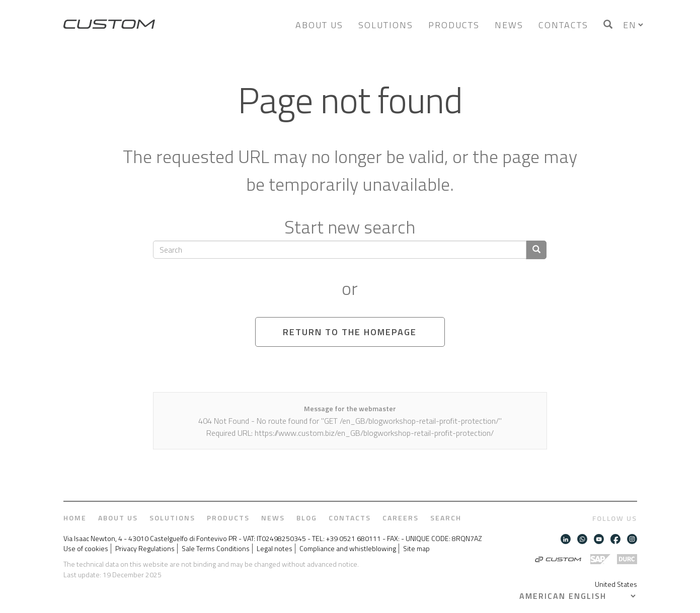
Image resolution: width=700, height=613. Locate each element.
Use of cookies (86, 549)
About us (319, 25)
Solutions (386, 25)
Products (454, 25)
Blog (307, 518)
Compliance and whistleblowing (348, 549)
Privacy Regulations (145, 549)
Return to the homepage (350, 332)
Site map (416, 549)
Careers (401, 518)
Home (75, 518)
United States (616, 584)
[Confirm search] (536, 250)
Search (446, 518)
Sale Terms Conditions (216, 549)
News (509, 25)
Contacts (563, 25)
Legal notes (275, 549)
